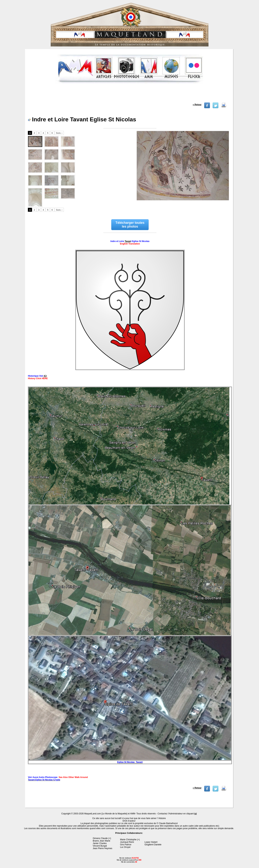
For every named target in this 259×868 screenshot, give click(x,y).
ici (195, 814)
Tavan (128, 241)
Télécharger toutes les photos (130, 225)
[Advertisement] (129, 94)
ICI (45, 376)
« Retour (197, 105)
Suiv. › (59, 133)
